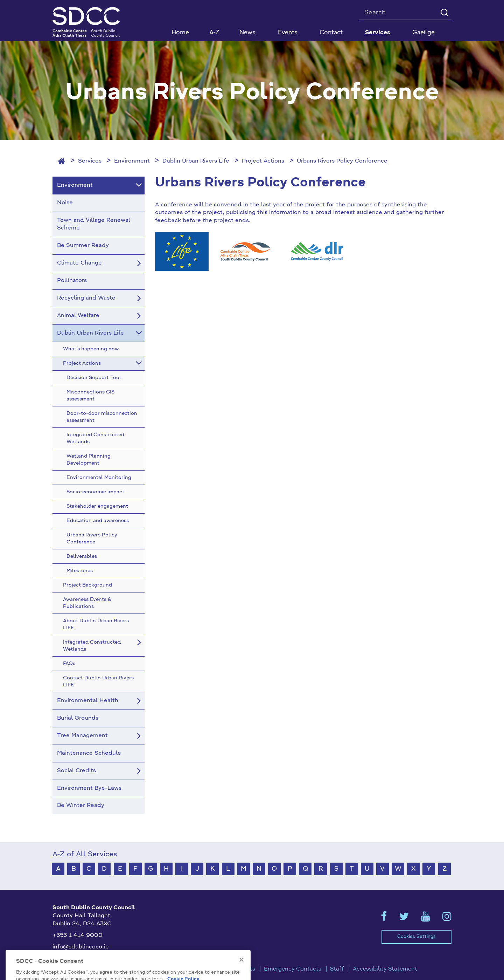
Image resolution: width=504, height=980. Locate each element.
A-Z (214, 33)
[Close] (241, 969)
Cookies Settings (416, 937)
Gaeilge (423, 33)
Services (90, 161)
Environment (132, 161)
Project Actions (263, 161)
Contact (331, 33)
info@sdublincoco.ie (81, 947)
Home (180, 33)
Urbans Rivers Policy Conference (342, 161)
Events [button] (288, 33)
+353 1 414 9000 (78, 936)
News (247, 33)
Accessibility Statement (385, 969)
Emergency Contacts (293, 969)
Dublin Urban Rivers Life (196, 161)
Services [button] (378, 33)
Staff (337, 969)
